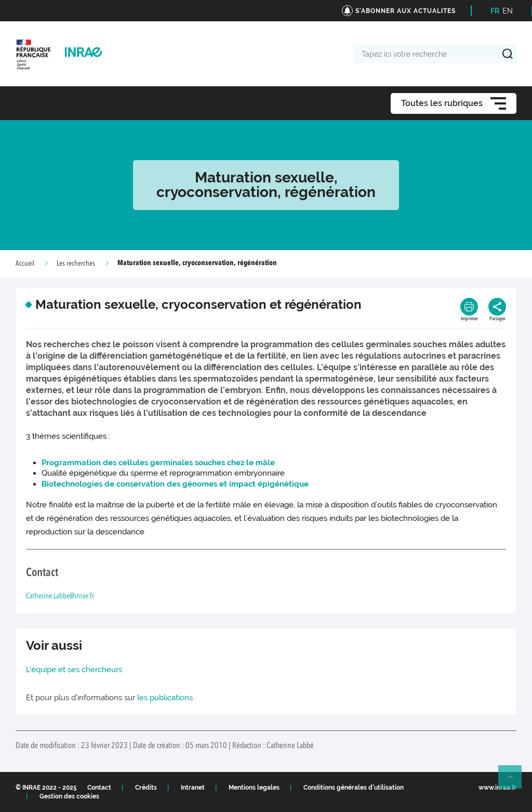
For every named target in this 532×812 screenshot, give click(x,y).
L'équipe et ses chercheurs (74, 670)
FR (495, 11)
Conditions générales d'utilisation (354, 788)
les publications (165, 698)
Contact (99, 788)
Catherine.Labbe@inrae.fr (60, 597)
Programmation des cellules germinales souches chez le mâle (158, 463)
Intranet (193, 788)
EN (508, 11)
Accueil (25, 264)
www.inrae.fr (497, 788)
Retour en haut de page (514, 781)
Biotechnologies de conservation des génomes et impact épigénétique (175, 484)
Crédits (146, 788)
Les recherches (76, 264)
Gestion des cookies (69, 796)
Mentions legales (254, 788)
